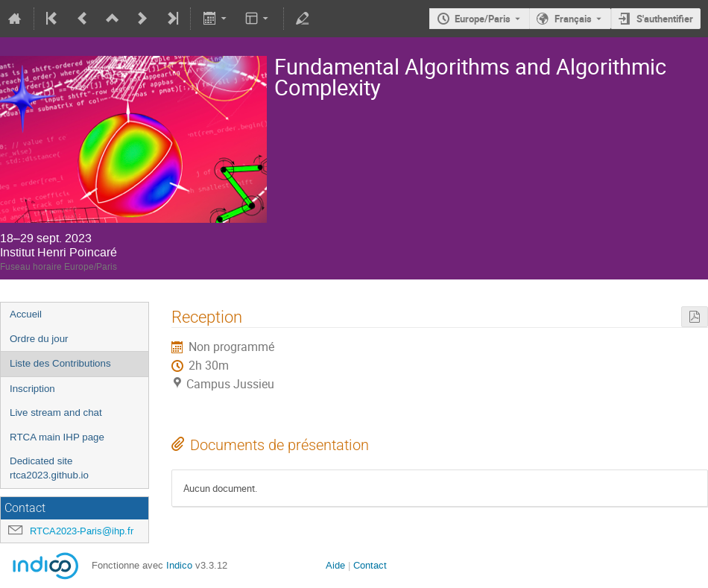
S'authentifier (665, 19)
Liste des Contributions (60, 363)
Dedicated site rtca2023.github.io (49, 468)
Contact (370, 565)
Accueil (26, 314)
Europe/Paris (483, 19)
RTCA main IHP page (57, 437)
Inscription (32, 389)
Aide (335, 565)
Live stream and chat (56, 412)
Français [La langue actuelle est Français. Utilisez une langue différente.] (573, 19)
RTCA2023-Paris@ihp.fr (82, 531)
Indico (179, 565)
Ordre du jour (39, 339)
